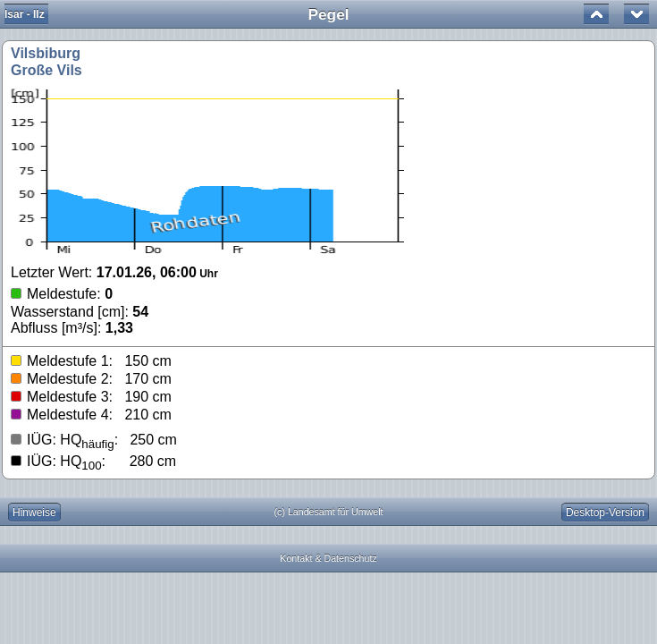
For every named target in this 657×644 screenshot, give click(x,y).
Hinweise (34, 513)
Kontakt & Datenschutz (328, 558)
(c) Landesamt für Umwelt (329, 512)
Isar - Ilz (25, 14)
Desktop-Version (605, 513)
